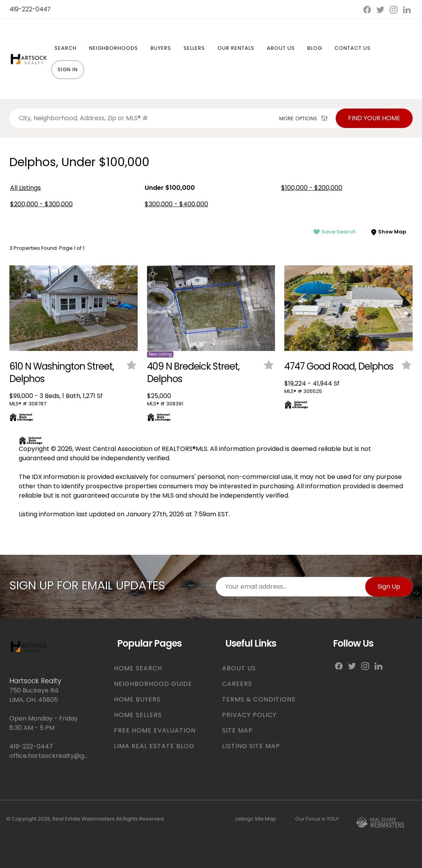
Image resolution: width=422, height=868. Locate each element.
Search (66, 48)
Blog (315, 48)
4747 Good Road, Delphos (339, 366)
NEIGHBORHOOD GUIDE (153, 684)
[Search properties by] (143, 118)
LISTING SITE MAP (251, 746)
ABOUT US (239, 668)
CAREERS (237, 684)
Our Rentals (236, 48)
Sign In (68, 69)
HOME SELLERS (138, 715)
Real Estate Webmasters (84, 819)
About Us (281, 48)
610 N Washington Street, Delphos (62, 373)
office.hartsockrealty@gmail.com (49, 756)
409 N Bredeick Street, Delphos (193, 373)
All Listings (25, 188)
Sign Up (389, 587)
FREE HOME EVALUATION (155, 730)
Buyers (161, 48)
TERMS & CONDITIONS (259, 699)
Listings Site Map (256, 819)
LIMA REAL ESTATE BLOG (154, 746)
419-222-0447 (30, 9)
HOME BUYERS (137, 699)
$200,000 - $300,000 (41, 204)
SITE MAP (237, 730)
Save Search (335, 232)
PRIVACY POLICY (249, 715)
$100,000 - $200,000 (312, 188)
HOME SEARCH (138, 668)
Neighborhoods (114, 48)
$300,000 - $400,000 (176, 204)
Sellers (194, 48)
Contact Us (353, 48)
